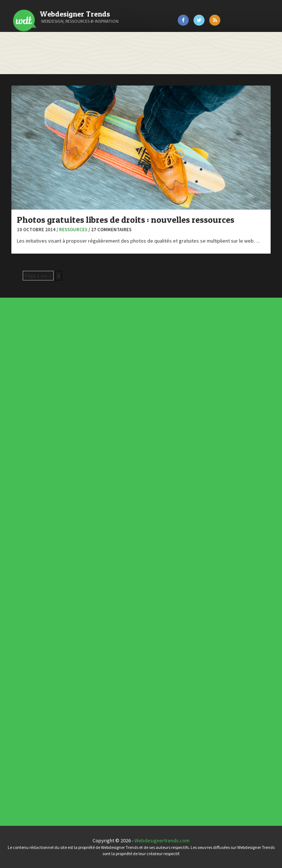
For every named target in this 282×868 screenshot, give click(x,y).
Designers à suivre (83, 478)
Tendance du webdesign (86, 659)
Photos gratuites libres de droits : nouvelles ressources (126, 220)
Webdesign (82, 493)
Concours (82, 475)
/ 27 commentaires (110, 230)
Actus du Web (82, 472)
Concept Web (82, 474)
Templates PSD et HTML (86, 665)
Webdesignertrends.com (162, 840)
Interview (82, 483)
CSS (81, 477)
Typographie (82, 490)
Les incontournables (85, 658)
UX (81, 491)
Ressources (73, 230)
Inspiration (82, 481)
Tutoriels (82, 489)
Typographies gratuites (86, 660)
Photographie (82, 486)
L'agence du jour (83, 484)
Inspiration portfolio (85, 662)
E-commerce (82, 480)
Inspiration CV (84, 663)
